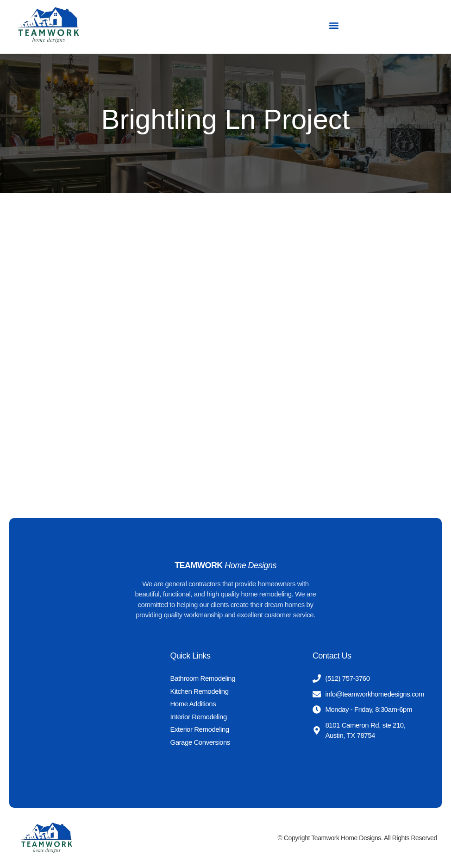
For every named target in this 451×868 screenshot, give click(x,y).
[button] (334, 25)
